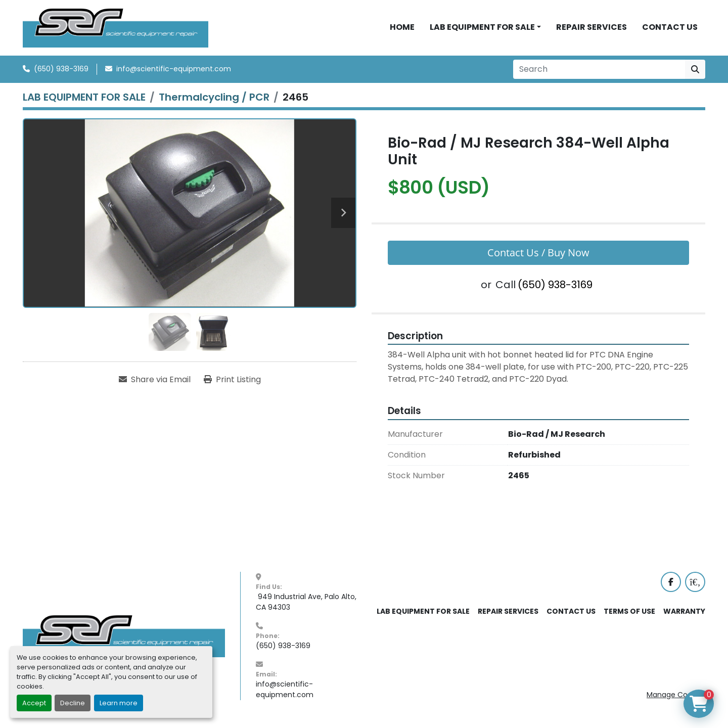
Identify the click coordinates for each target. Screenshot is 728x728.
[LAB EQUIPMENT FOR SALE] (84, 101)
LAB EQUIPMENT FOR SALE (482, 29)
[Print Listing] (232, 383)
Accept (34, 703)
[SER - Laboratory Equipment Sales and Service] (124, 639)
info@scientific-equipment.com (174, 72)
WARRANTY (684, 615)
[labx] (695, 585)
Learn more (119, 703)
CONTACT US (670, 29)
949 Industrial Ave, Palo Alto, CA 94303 (307, 605)
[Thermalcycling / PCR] (214, 101)
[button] (485, 29)
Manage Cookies (676, 698)
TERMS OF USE (629, 615)
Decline (73, 703)
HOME (402, 29)
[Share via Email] (155, 383)
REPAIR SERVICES (591, 29)
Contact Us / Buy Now (538, 256)
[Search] (599, 73)
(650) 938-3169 (61, 72)
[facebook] (671, 585)
